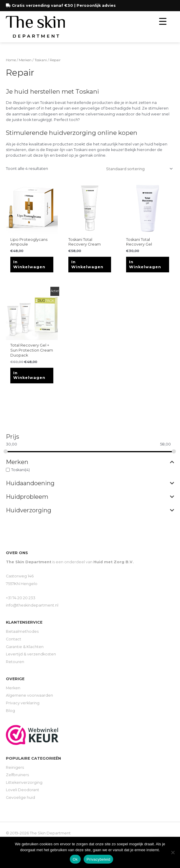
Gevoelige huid (20, 797)
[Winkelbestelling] (139, 169)
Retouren (15, 662)
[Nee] (173, 852)
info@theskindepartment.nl (32, 605)
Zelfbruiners (17, 775)
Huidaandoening (90, 483)
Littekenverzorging (24, 782)
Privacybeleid (99, 859)
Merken (90, 462)
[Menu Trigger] (163, 21)
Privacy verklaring (23, 703)
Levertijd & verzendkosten (31, 654)
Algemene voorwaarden (29, 695)
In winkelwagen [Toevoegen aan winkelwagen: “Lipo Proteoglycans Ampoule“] (29, 264)
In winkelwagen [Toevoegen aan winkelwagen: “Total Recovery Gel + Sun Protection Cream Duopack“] (29, 375)
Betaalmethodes (22, 631)
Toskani (18, 470)
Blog (10, 711)
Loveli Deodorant (23, 790)
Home (11, 60)
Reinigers (15, 767)
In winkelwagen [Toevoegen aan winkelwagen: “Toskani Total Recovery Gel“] (145, 264)
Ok (75, 859)
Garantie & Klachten (25, 647)
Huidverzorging (90, 510)
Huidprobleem (90, 497)
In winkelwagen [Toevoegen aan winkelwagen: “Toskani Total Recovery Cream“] (87, 264)
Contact (14, 639)
